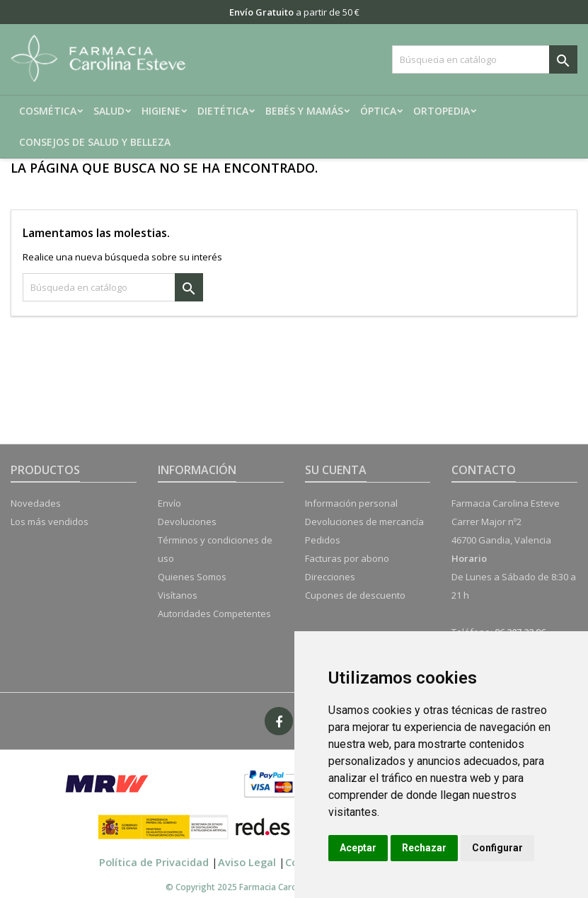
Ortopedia (442, 111)
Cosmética (48, 111)
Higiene (161, 111)
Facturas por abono (347, 558)
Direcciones (330, 577)
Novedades (36, 503)
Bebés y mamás (304, 111)
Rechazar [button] (424, 848)
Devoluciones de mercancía (364, 522)
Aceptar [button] (358, 848)
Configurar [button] (497, 848)
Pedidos (323, 540)
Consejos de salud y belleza (95, 142)
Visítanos (178, 595)
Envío (169, 503)
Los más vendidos (50, 522)
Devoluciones (187, 522)
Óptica (378, 111)
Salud (109, 111)
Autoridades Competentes (214, 614)
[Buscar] (485, 59)
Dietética (223, 111)
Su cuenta (336, 470)
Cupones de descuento (355, 595)
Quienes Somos (192, 577)
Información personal (351, 503)
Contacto (484, 470)
